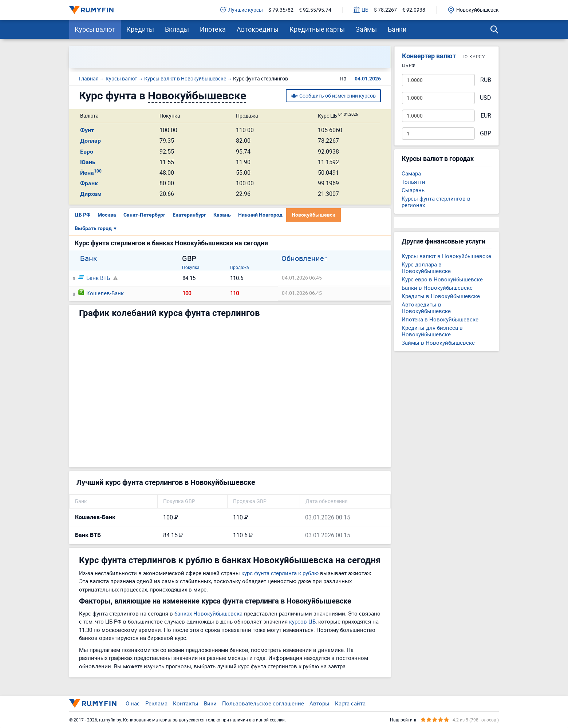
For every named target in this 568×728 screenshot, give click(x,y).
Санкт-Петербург (144, 215)
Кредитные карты (317, 29)
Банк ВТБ (94, 278)
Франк (89, 183)
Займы (366, 29)
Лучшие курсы (242, 10)
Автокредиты (258, 29)
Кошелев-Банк (101, 293)
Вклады (177, 29)
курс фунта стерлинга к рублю (280, 573)
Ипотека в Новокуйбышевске (440, 319)
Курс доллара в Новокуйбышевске (426, 268)
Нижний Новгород (260, 215)
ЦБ (361, 10)
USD (486, 98)
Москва (107, 215)
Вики (210, 703)
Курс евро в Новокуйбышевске (442, 279)
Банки (397, 29)
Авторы (319, 703)
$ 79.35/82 (281, 10)
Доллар (90, 141)
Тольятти (413, 182)
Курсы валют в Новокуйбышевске (446, 256)
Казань (222, 215)
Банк (89, 258)
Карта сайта (350, 703)
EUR (486, 116)
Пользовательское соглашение (263, 703)
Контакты (186, 703)
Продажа (239, 267)
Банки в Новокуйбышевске (437, 288)
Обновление (303, 258)
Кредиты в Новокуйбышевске (441, 296)
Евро (87, 152)
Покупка (191, 267)
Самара (411, 173)
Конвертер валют (429, 56)
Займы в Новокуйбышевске (438, 343)
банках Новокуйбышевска (208, 613)
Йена (91, 173)
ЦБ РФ (82, 215)
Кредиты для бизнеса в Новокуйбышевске (432, 331)
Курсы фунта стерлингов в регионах (436, 202)
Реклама (156, 703)
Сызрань (413, 190)
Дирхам (91, 194)
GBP (486, 133)
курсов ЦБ (302, 621)
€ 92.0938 (414, 10)
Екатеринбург (189, 215)
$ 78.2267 (385, 10)
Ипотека (213, 29)
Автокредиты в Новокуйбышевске (426, 308)
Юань (88, 162)
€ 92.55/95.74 (315, 10)
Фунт (87, 130)
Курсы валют (95, 29)
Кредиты (140, 29)
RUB (486, 80)
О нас (133, 703)
